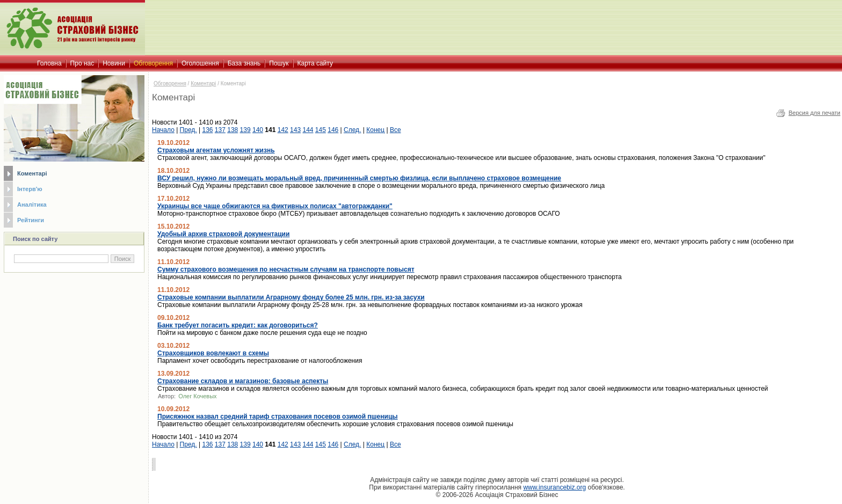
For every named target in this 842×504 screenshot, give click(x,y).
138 (233, 130)
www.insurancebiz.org (554, 487)
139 (245, 130)
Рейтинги (31, 220)
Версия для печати (814, 113)
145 (321, 130)
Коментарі (32, 173)
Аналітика (32, 204)
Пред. (188, 130)
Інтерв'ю (30, 189)
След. (352, 130)
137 (220, 130)
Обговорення (170, 83)
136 (207, 130)
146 (333, 130)
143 (295, 130)
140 (258, 130)
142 (283, 130)
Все (395, 130)
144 (308, 130)
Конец (375, 130)
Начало (163, 130)
